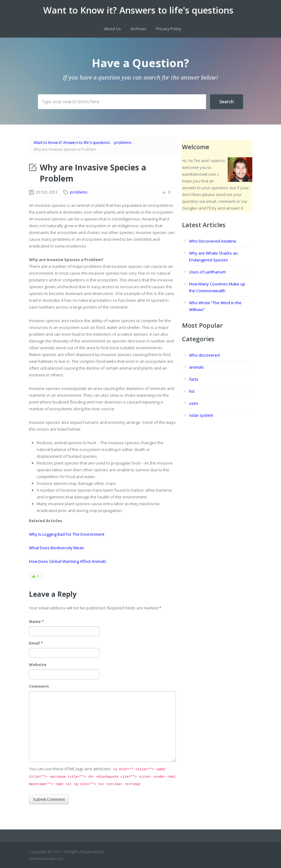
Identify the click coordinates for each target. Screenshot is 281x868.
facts (194, 379)
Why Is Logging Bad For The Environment (67, 534)
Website (38, 665)
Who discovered (204, 355)
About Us (112, 29)
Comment (39, 686)
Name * (36, 621)
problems (123, 143)
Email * (36, 643)
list (192, 391)
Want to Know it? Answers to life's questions (138, 10)
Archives (138, 29)
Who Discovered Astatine (213, 241)
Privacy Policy (169, 29)
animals (196, 367)
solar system (201, 415)
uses (194, 403)
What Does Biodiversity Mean (57, 548)
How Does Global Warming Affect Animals (68, 561)
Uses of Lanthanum (207, 272)
